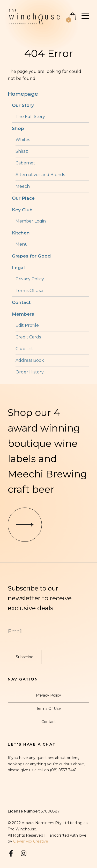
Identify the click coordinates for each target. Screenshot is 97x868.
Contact (21, 302)
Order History (30, 372)
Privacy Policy (30, 279)
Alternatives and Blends (40, 175)
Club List (24, 349)
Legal (18, 268)
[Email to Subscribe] (48, 632)
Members (23, 314)
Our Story (23, 105)
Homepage (23, 94)
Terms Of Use (29, 291)
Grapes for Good (31, 256)
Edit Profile (27, 325)
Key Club (22, 210)
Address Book (30, 360)
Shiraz (22, 151)
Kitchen (21, 233)
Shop (18, 128)
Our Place (23, 198)
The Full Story (30, 117)
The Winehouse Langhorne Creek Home (34, 17)
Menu (22, 244)
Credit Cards (28, 337)
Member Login (31, 221)
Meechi (23, 186)
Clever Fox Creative (31, 841)
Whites (23, 140)
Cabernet (25, 163)
